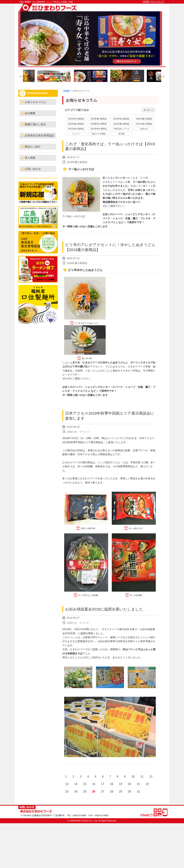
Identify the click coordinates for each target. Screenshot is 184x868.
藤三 (135, 218)
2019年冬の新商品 (76, 119)
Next (164, 76)
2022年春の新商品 (99, 129)
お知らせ (144, 129)
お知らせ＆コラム (35, 102)
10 (133, 777)
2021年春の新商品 (144, 124)
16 (94, 784)
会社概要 (30, 113)
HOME (146, 2)
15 (85, 784)
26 (94, 792)
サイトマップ (157, 2)
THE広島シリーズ (121, 129)
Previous (20, 76)
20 (130, 784)
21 (138, 784)
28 (112, 792)
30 (130, 792)
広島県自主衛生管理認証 (39, 136)
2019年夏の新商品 (99, 119)
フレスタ (145, 218)
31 (138, 792)
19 (121, 784)
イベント (76, 134)
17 (103, 784)
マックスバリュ (81, 391)
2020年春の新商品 (76, 124)
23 (67, 792)
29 (121, 792)
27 (103, 792)
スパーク (118, 387)
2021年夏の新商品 (121, 124)
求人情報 (30, 158)
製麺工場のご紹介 (35, 124)
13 (67, 784)
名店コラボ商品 (99, 134)
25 (85, 792)
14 (76, 784)
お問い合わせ (33, 169)
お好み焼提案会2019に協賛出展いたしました (104, 609)
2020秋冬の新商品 (99, 124)
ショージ (118, 218)
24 (76, 792)
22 (147, 784)
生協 (128, 218)
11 (142, 777)
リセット (149, 110)
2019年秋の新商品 (121, 119)
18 (112, 784)
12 (151, 777)
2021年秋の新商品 (76, 129)
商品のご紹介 (33, 147)
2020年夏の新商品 (144, 119)
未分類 (121, 134)
